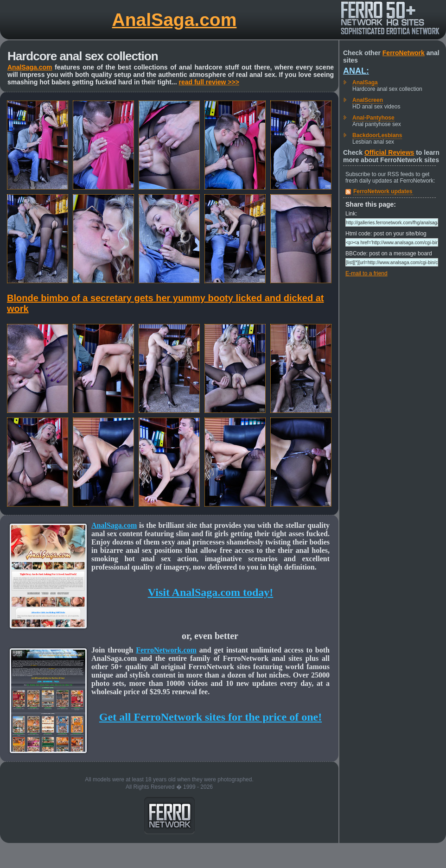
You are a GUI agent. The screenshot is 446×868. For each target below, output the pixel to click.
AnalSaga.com (175, 20)
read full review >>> (209, 82)
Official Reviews (389, 152)
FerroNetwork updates (383, 191)
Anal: (356, 71)
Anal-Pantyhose (373, 118)
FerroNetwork (404, 53)
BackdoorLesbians (377, 135)
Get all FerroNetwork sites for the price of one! (210, 717)
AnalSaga (365, 82)
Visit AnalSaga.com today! (210, 592)
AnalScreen (368, 100)
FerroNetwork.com (166, 650)
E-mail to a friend (366, 273)
